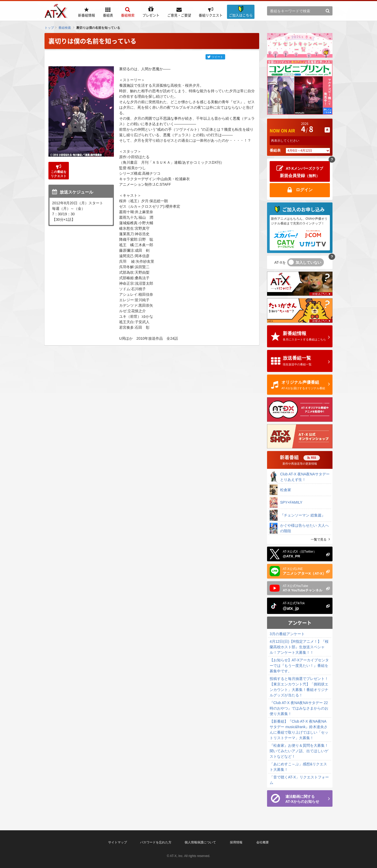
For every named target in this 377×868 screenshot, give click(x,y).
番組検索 (65, 28)
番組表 (275, 150)
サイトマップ (118, 842)
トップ (49, 28)
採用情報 (236, 842)
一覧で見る (319, 540)
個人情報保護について (200, 842)
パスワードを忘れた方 (156, 842)
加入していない (308, 262)
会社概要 (263, 842)
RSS (314, 457)
